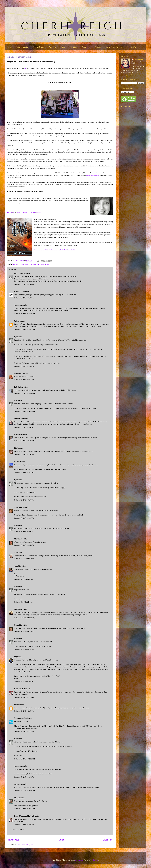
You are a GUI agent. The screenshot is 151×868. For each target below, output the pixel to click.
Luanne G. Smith (20, 292)
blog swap (29, 264)
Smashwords (57, 250)
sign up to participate (92, 175)
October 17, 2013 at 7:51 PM (24, 682)
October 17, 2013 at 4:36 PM (24, 650)
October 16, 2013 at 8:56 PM (24, 545)
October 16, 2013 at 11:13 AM (24, 380)
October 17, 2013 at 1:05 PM (24, 631)
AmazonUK (44, 250)
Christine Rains (20, 419)
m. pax (47, 264)
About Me (52, 47)
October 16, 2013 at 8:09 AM (24, 284)
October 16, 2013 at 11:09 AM (24, 366)
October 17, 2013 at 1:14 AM (24, 579)
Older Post (108, 840)
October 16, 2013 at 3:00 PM (24, 500)
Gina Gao (17, 798)
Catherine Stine (20, 373)
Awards (98, 47)
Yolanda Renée (19, 507)
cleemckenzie (19, 435)
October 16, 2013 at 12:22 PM (24, 393)
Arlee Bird (18, 566)
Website (10, 212)
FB (14, 212)
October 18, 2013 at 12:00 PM (24, 759)
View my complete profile (130, 75)
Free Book (86, 47)
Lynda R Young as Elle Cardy (24, 816)
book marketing (39, 264)
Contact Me (131, 47)
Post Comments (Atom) (25, 845)
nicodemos (79, 860)
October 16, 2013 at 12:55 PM (24, 411)
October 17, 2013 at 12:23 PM (24, 618)
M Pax (16, 337)
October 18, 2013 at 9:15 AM (24, 731)
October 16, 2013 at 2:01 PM (24, 441)
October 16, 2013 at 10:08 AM (24, 314)
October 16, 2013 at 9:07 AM (24, 298)
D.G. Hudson (19, 387)
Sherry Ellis (18, 625)
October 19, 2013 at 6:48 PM (24, 777)
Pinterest (32, 212)
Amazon (36, 250)
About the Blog (22, 47)
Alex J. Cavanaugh (20, 273)
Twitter (18, 212)
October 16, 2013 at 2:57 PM (24, 473)
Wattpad (39, 212)
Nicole (16, 448)
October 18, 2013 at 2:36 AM (24, 711)
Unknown (17, 321)
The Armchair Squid (21, 718)
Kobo (64, 250)
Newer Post (13, 840)
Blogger (95, 860)
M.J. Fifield (18, 462)
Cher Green (18, 539)
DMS (16, 657)
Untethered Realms (114, 47)
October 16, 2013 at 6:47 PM (24, 518)
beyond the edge (18, 264)
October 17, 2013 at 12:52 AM (24, 559)
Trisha (16, 552)
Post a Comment (18, 829)
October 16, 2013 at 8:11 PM (24, 532)
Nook (50, 250)
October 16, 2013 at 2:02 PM (24, 454)
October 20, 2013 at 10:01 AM (24, 790)
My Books (74, 47)
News (63, 47)
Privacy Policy (38, 47)
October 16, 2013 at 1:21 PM (24, 427)
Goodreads (25, 212)
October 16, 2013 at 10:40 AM (24, 329)
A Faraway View (20, 576)
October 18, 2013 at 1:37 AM (24, 697)
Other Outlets (71, 250)
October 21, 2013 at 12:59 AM (24, 809)
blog (26, 68)
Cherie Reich (139, 59)
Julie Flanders (19, 609)
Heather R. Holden (21, 689)
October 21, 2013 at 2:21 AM (24, 825)
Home (9, 47)
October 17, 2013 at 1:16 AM (24, 602)
